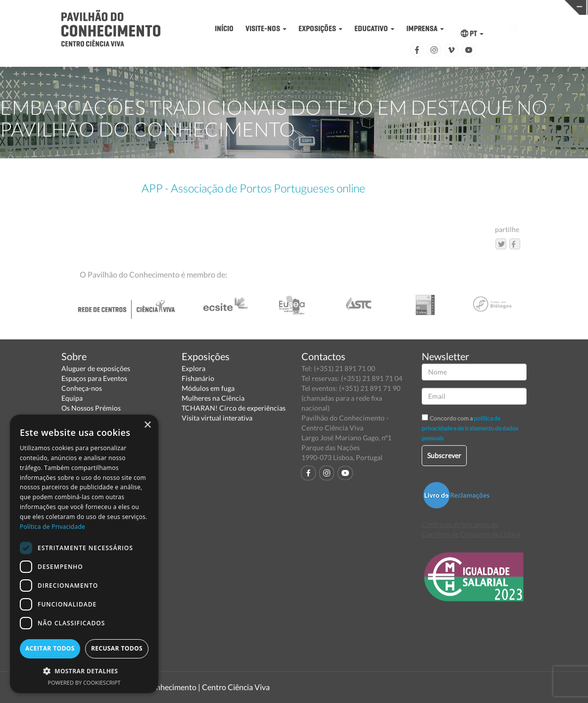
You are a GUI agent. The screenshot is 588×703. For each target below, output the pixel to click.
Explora (194, 368)
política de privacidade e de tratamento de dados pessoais (470, 428)
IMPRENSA (425, 28)
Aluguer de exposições (96, 368)
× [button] (147, 425)
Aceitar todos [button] (50, 648)
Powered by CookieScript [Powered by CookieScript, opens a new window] (84, 682)
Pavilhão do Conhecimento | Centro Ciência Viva (187, 687)
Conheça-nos (82, 388)
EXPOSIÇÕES (320, 28)
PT (472, 33)
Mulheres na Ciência (213, 398)
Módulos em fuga (208, 388)
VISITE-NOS (266, 28)
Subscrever (444, 455)
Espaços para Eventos (94, 378)
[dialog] (84, 554)
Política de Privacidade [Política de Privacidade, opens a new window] (52, 527)
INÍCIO (224, 28)
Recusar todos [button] (117, 648)
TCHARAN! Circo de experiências (234, 408)
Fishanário (198, 378)
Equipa (72, 398)
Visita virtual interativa (217, 418)
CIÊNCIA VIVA (409, 7)
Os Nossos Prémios (91, 408)
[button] (84, 671)
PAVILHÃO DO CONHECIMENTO (281, 8)
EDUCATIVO (374, 28)
